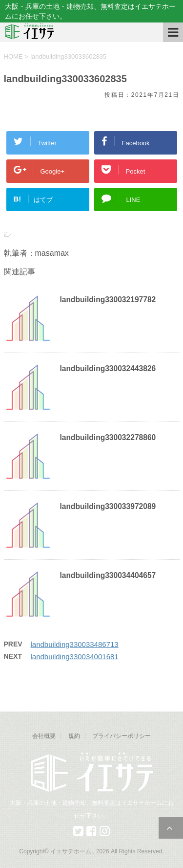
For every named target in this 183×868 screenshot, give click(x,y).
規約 (74, 736)
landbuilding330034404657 (108, 575)
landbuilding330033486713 (75, 644)
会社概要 (44, 736)
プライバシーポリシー (122, 736)
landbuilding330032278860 (108, 437)
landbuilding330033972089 (108, 506)
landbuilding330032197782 (108, 300)
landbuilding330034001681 (75, 657)
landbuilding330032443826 (108, 368)
